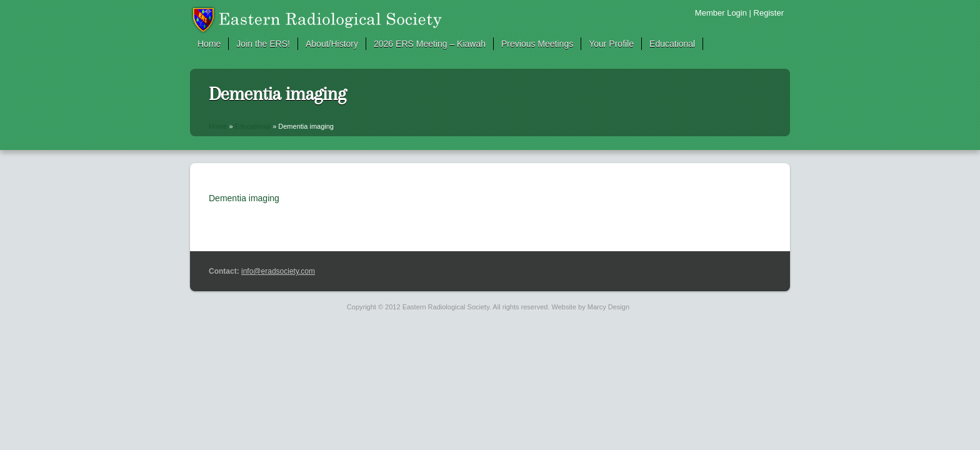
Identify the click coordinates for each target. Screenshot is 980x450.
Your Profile (611, 44)
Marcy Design (608, 307)
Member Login (721, 13)
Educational (672, 44)
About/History (332, 44)
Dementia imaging (244, 198)
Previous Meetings (537, 44)
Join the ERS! (263, 44)
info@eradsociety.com (278, 271)
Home (209, 44)
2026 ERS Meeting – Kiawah (430, 44)
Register (769, 13)
